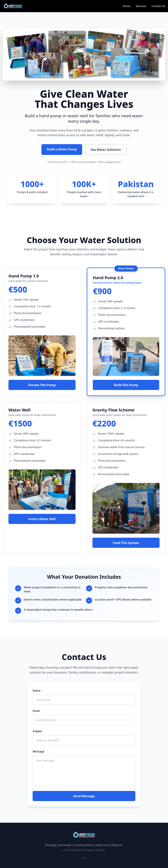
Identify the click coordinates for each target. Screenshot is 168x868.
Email (36, 711)
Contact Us (158, 6)
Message (38, 751)
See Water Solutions (106, 150)
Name (37, 691)
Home (127, 6)
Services (141, 6)
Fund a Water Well (42, 519)
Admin (84, 858)
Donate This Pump (42, 385)
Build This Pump (126, 385)
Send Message (84, 796)
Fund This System (126, 543)
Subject (37, 731)
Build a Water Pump (62, 149)
